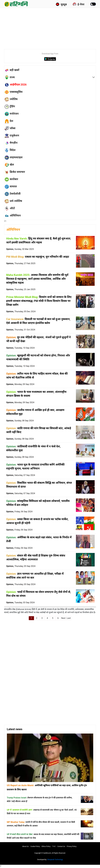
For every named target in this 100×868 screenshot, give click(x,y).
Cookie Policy (35, 846)
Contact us (61, 846)
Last (69, 618)
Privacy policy (72, 846)
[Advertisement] (52, 27)
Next (63, 618)
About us (25, 846)
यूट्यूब (61, 4)
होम (5, 221)
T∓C (54, 846)
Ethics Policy (46, 846)
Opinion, (20, 249)
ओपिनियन (13, 230)
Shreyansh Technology (55, 860)
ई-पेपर (79, 4)
